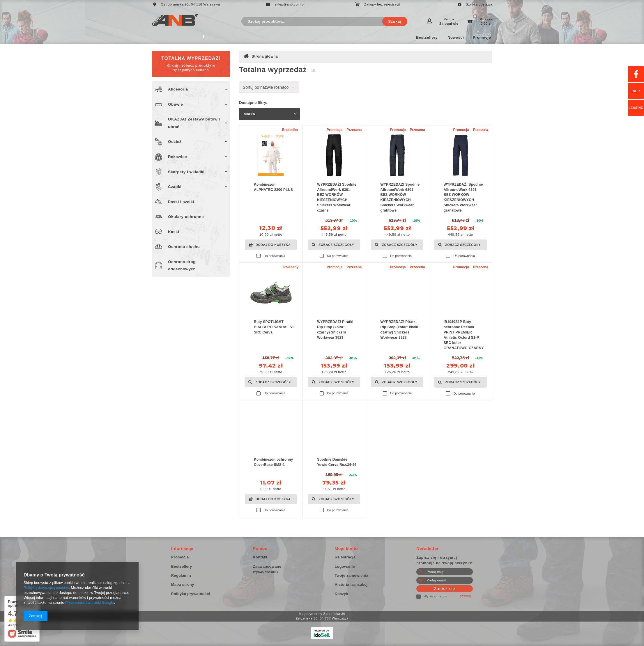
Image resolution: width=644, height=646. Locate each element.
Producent (205, 38)
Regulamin (176, 38)
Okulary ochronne (186, 217)
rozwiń (466, 596)
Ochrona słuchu (184, 247)
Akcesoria (178, 89)
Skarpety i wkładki (186, 172)
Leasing (636, 108)
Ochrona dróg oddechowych (182, 266)
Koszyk (483, 21)
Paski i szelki (181, 202)
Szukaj (395, 22)
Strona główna (265, 56)
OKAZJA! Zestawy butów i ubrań (194, 123)
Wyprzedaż (258, 38)
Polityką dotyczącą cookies (46, 588)
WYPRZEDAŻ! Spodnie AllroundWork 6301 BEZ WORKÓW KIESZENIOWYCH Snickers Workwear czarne (337, 197)
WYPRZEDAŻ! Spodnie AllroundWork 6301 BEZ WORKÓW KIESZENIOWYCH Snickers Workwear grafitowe (400, 197)
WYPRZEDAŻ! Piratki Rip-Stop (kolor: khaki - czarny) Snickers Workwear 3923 (401, 330)
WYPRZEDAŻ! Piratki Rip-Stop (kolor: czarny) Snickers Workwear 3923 (335, 330)
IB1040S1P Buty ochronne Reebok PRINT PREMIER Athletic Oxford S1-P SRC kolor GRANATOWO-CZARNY (464, 335)
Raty (636, 91)
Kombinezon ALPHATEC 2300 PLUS (273, 187)
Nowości (456, 38)
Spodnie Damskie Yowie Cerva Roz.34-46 (337, 462)
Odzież (175, 142)
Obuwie (176, 104)
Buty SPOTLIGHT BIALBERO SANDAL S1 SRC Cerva (274, 327)
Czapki (175, 187)
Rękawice (177, 157)
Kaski (174, 232)
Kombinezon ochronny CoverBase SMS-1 (274, 462)
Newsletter (428, 549)
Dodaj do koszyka (273, 245)
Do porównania (275, 256)
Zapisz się (445, 589)
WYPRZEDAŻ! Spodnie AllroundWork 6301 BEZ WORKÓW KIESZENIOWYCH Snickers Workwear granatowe (463, 197)
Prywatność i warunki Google (90, 602)
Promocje (482, 38)
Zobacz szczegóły (337, 245)
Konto (449, 22)
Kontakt (231, 38)
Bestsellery (427, 38)
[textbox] (324, 21)
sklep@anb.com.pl (290, 4)
